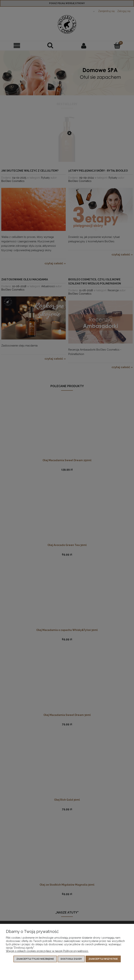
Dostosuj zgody (71, 959)
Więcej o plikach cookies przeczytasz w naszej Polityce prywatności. (47, 951)
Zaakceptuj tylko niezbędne (35, 959)
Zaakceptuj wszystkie (103, 959)
